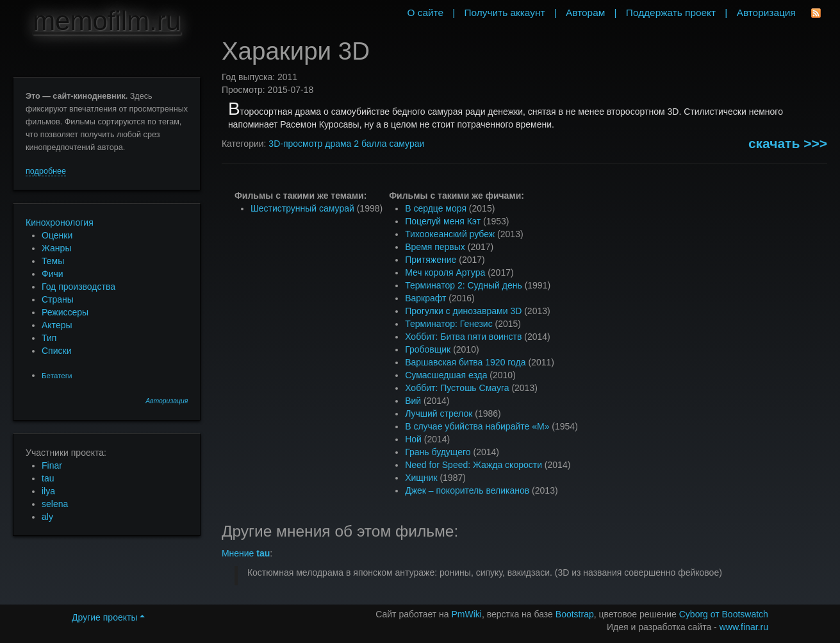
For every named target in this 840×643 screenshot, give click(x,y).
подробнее (46, 171)
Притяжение (431, 260)
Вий (413, 401)
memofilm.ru (107, 21)
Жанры (56, 248)
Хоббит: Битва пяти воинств (463, 337)
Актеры (57, 325)
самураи (407, 144)
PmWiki (467, 614)
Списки (56, 351)
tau (48, 478)
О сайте (425, 13)
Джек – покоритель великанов (467, 490)
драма (338, 144)
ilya (48, 491)
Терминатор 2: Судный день (464, 285)
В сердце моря (436, 208)
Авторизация (167, 401)
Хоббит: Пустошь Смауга (457, 388)
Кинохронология (60, 222)
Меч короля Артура (445, 272)
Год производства (78, 287)
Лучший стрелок (439, 413)
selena (55, 504)
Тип (49, 338)
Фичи (53, 274)
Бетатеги (57, 375)
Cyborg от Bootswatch (724, 614)
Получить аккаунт (505, 13)
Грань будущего (438, 452)
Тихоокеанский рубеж (450, 234)
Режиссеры (65, 312)
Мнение (246, 553)
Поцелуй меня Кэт (443, 221)
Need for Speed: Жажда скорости (474, 465)
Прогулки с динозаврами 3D (463, 311)
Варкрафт (425, 298)
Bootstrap (575, 614)
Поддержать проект (671, 13)
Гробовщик (428, 349)
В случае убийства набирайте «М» (477, 426)
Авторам (585, 13)
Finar (52, 465)
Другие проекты (108, 617)
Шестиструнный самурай (302, 208)
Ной (413, 439)
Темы (53, 261)
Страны (58, 299)
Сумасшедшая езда (446, 375)
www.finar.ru (744, 627)
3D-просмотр (295, 144)
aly (47, 517)
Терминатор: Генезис (449, 324)
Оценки (57, 235)
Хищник (421, 478)
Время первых (435, 247)
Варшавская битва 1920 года (465, 362)
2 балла (370, 144)
